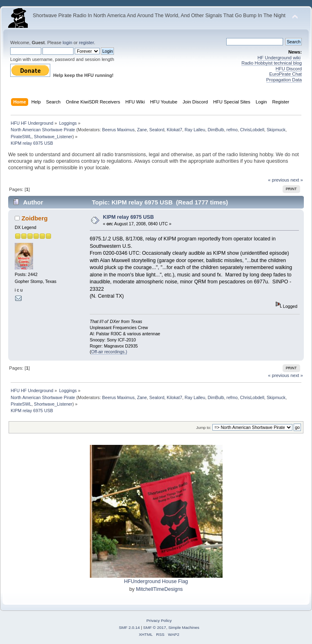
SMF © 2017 (155, 627)
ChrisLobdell (252, 130)
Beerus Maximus (118, 130)
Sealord (157, 130)
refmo (232, 130)
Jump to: (204, 427)
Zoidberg (35, 218)
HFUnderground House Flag (156, 581)
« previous (279, 180)
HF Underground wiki (279, 58)
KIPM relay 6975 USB (128, 217)
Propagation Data (284, 80)
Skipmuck (276, 130)
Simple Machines (184, 627)
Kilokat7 (174, 130)
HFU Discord (289, 69)
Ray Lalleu (195, 130)
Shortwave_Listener (53, 137)
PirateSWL (21, 137)
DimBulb (216, 130)
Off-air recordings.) (109, 352)
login (67, 43)
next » (297, 180)
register (86, 43)
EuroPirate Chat (285, 74)
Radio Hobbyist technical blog (272, 63)
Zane (142, 130)
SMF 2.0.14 (129, 627)
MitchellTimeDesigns (159, 589)
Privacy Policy (159, 620)
